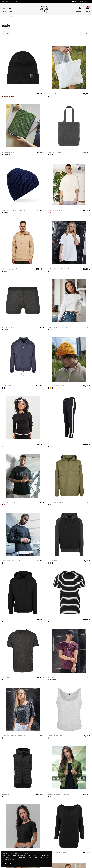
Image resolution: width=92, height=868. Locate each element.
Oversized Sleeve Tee (55, 210)
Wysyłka (9, 2)
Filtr (6, 33)
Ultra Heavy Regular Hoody (11, 269)
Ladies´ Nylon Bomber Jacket (58, 794)
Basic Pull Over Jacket (56, 502)
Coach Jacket (6, 386)
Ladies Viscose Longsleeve (57, 852)
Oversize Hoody (7, 619)
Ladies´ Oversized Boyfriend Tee (59, 269)
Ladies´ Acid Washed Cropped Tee (13, 736)
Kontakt (15, 2)
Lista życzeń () (85, 2)
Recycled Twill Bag (55, 152)
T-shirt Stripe (53, 619)
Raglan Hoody (53, 561)
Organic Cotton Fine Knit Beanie (13, 210)
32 (87, 33)
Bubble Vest (6, 794)
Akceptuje (8, 863)
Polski (75, 2)
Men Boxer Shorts (8, 327)
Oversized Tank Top (55, 736)
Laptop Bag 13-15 (8, 152)
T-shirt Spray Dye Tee (9, 677)
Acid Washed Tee (54, 677)
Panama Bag (53, 94)
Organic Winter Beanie (56, 386)
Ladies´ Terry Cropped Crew (58, 327)
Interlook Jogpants (55, 444)
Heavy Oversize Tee (8, 502)
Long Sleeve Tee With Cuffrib (12, 561)
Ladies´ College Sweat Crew (11, 444)
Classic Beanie (7, 94)
